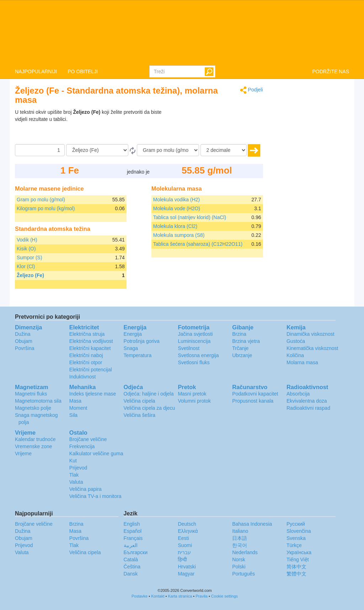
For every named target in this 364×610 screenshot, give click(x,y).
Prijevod (78, 468)
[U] (168, 150)
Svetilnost (189, 348)
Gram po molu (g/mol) (41, 200)
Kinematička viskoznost (312, 348)
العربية (131, 545)
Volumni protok (194, 401)
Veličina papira (85, 489)
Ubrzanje (242, 355)
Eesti (183, 538)
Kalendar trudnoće (35, 439)
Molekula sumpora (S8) (179, 235)
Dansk (131, 574)
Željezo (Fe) (30, 275)
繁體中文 (296, 574)
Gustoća (296, 341)
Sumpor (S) (30, 258)
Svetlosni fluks (194, 362)
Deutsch (187, 524)
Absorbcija (298, 394)
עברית (184, 552)
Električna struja (87, 334)
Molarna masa (302, 362)
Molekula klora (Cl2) (175, 226)
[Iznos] (40, 150)
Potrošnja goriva (142, 341)
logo (182, 32)
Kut (73, 461)
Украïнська (299, 552)
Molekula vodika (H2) (177, 200)
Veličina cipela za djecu (149, 408)
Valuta (76, 482)
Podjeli (251, 90)
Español (133, 531)
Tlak (74, 475)
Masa (75, 401)
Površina (25, 348)
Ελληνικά (188, 531)
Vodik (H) (27, 240)
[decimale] (224, 150)
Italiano (240, 531)
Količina (295, 355)
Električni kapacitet (90, 348)
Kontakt (158, 596)
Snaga (131, 348)
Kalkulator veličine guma (96, 453)
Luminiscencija (194, 341)
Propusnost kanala (253, 401)
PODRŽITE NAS (331, 71)
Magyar (186, 574)
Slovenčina (299, 531)
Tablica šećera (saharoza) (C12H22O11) (198, 244)
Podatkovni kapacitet (255, 394)
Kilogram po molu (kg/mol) (46, 208)
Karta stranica (180, 596)
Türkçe (294, 545)
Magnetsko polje (33, 408)
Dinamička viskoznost (311, 334)
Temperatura (138, 355)
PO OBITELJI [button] (83, 71)
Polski (239, 567)
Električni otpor (86, 362)
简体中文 (296, 567)
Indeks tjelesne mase (93, 394)
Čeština (132, 567)
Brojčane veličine (88, 439)
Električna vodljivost (91, 341)
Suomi (185, 545)
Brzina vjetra (246, 341)
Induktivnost (83, 377)
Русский (296, 524)
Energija (133, 334)
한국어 (240, 545)
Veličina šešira (140, 415)
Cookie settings (224, 596)
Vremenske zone (34, 446)
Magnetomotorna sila (38, 401)
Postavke (140, 596)
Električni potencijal (91, 370)
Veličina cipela (140, 401)
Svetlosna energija (198, 355)
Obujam (24, 341)
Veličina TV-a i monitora (95, 496)
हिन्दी (182, 559)
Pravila (202, 596)
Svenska (296, 538)
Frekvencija (82, 446)
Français (133, 538)
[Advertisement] (219, 126)
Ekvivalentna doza (307, 401)
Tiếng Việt (298, 559)
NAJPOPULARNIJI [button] (36, 71)
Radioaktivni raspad (308, 408)
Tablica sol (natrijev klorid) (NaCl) (190, 217)
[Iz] (97, 150)
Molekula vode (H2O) (177, 208)
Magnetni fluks (31, 394)
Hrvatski (187, 567)
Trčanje (240, 348)
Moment (78, 408)
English (132, 524)
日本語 (240, 538)
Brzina (239, 334)
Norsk (239, 559)
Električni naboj (86, 355)
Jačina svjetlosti (195, 334)
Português (243, 574)
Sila (73, 415)
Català (131, 559)
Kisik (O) (26, 249)
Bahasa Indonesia (252, 524)
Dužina (23, 334)
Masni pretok (192, 394)
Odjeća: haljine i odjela (149, 394)
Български (136, 552)
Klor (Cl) (26, 266)
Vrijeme (23, 453)
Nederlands (245, 552)
